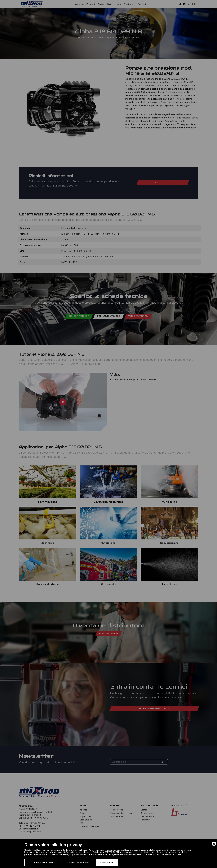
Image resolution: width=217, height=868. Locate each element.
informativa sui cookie (171, 854)
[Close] (214, 844)
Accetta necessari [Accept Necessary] (79, 863)
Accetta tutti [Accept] (107, 863)
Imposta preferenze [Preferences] (43, 863)
